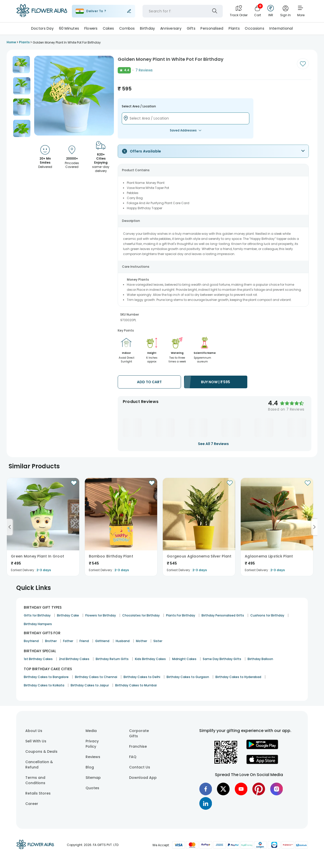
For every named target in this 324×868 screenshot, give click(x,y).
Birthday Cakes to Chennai (96, 677)
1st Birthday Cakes (38, 659)
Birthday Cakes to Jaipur (90, 685)
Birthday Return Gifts (112, 659)
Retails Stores (38, 793)
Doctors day (42, 28)
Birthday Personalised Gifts (223, 615)
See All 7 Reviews (213, 444)
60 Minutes (69, 28)
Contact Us (140, 767)
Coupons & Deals (41, 751)
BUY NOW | (216, 382)
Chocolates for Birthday (141, 615)
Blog (90, 767)
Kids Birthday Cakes (150, 659)
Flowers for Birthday (101, 615)
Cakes (108, 28)
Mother (141, 641)
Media (91, 731)
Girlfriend (102, 641)
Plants (234, 28)
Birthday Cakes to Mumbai (136, 685)
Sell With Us (36, 741)
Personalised (212, 28)
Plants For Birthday (181, 615)
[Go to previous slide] (10, 527)
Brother (51, 641)
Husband (123, 641)
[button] (21, 65)
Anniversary (171, 28)
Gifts (191, 28)
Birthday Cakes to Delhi (142, 677)
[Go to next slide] (314, 527)
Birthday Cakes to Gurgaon (188, 677)
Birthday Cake (68, 615)
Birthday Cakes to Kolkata (44, 685)
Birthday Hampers (38, 624)
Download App (143, 778)
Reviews (93, 757)
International (281, 28)
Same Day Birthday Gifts (222, 659)
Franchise (138, 746)
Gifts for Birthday (37, 615)
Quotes (92, 788)
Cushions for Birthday (267, 615)
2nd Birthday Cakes (74, 659)
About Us (34, 731)
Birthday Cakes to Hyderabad (238, 677)
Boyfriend (31, 641)
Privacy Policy (92, 744)
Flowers (91, 28)
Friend (84, 641)
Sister (158, 641)
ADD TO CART (149, 382)
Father (68, 641)
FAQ (133, 757)
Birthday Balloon (260, 659)
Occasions (255, 28)
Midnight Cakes (184, 659)
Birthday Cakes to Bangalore (46, 677)
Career (32, 804)
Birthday (147, 28)
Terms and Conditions (35, 780)
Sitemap (93, 778)
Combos (127, 28)
